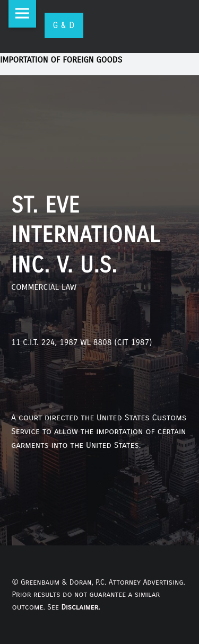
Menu (22, 14)
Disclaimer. (80, 607)
